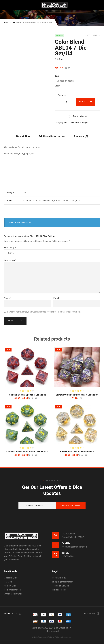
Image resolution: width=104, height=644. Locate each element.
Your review (10, 260)
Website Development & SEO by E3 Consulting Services (52, 637)
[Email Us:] (55, 545)
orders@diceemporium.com (74, 547)
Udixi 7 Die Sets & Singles (76, 122)
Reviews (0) (81, 136)
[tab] (23, 136)
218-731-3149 (68, 556)
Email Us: (66, 543)
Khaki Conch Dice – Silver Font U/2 (77, 452)
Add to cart (86, 102)
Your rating (10, 248)
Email (57, 298)
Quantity (62, 95)
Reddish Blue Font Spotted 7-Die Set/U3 (27, 395)
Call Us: (65, 553)
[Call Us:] (55, 555)
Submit (12, 321)
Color (57, 76)
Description (23, 136)
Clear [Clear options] (57, 86)
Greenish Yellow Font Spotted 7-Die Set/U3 (27, 452)
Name (8, 298)
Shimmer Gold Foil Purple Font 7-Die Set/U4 (77, 395)
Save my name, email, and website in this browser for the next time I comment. (44, 312)
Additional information (52, 136)
